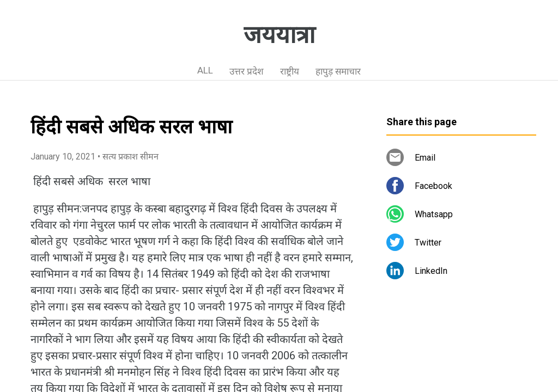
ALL (205, 70)
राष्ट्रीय (290, 71)
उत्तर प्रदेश (247, 71)
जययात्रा (279, 35)
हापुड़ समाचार (338, 71)
